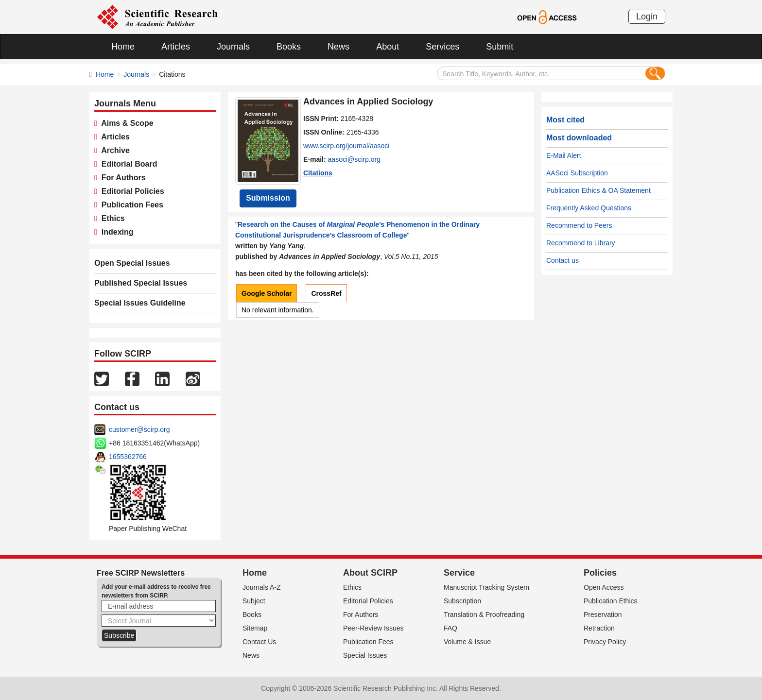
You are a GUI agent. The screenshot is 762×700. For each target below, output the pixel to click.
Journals (233, 47)
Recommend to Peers (579, 225)
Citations (318, 173)
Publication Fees (130, 205)
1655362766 (128, 457)
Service (459, 573)
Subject (254, 601)
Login (647, 17)
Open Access (604, 587)
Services (442, 47)
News (338, 47)
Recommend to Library (581, 243)
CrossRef (326, 293)
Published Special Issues (141, 283)
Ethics (111, 218)
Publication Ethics (611, 601)
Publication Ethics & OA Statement (598, 190)
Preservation (603, 615)
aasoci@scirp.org (354, 159)
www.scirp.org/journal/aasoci (346, 146)
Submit (500, 47)
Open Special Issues (132, 263)
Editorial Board (127, 164)
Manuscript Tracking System (486, 587)
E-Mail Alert (564, 155)
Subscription (462, 601)
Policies (600, 573)
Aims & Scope (125, 123)
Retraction (599, 628)
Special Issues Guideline (140, 303)
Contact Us (259, 642)
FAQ (450, 628)
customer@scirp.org (139, 429)
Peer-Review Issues (373, 628)
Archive (113, 150)
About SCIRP (370, 573)
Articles (176, 47)
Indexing (115, 232)
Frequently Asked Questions (589, 208)
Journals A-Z (262, 587)
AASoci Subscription (577, 173)
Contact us (563, 260)
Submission (268, 198)
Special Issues (365, 655)
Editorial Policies (131, 191)
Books (289, 47)
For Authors (121, 178)
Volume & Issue (467, 642)
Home (123, 47)
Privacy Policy (605, 642)
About (388, 47)
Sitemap (255, 628)
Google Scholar (267, 293)
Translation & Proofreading (484, 615)
